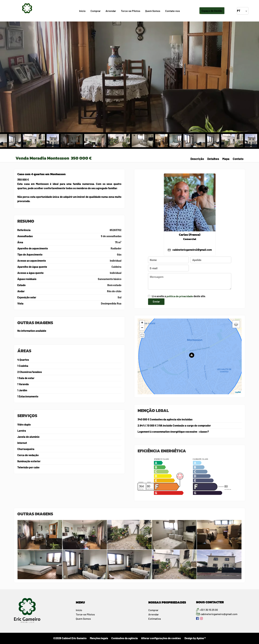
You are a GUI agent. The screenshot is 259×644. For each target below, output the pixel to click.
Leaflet (238, 392)
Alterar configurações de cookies (161, 638)
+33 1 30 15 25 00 (209, 610)
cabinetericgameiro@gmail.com (219, 614)
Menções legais (99, 638)
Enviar (156, 301)
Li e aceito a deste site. (179, 296)
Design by (195, 638)
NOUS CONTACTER (210, 602)
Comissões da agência (125, 638)
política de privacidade (180, 296)
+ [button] (142, 323)
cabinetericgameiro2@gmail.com (192, 250)
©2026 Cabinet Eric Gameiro (70, 638)
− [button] (142, 328)
